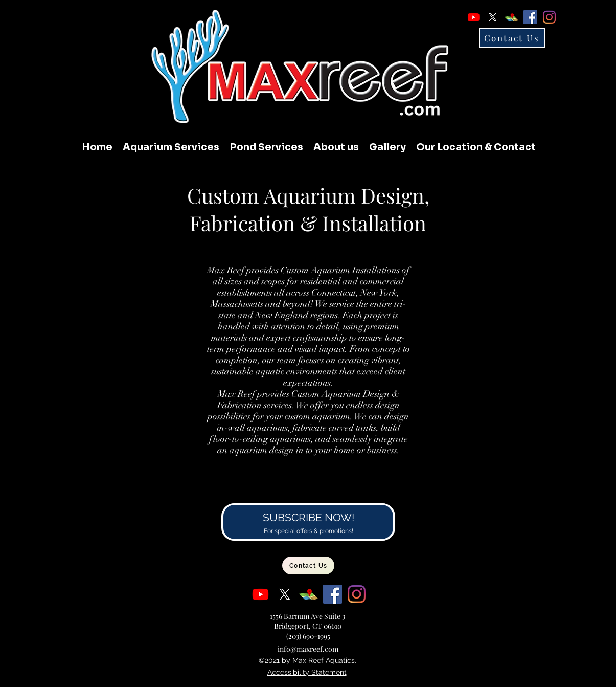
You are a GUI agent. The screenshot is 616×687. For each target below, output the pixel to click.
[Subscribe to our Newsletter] (308, 522)
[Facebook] (530, 17)
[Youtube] (474, 17)
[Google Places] (511, 17)
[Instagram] (549, 17)
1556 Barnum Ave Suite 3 (307, 616)
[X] (493, 17)
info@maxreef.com (308, 649)
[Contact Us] (512, 38)
